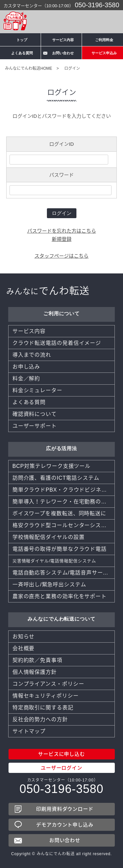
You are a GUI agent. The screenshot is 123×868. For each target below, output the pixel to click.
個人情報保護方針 (35, 672)
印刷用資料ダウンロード (65, 809)
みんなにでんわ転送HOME (29, 68)
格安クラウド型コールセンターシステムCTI (64, 525)
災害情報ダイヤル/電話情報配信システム (54, 561)
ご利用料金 (104, 40)
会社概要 (24, 648)
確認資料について (35, 414)
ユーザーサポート (35, 426)
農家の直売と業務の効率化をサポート (60, 596)
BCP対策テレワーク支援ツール (51, 466)
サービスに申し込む (61, 754)
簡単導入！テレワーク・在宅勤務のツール (64, 502)
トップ (22, 40)
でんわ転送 (48, 291)
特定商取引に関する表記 (43, 708)
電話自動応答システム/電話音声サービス (63, 573)
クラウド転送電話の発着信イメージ (57, 343)
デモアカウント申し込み (65, 825)
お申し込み (26, 367)
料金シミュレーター (37, 390)
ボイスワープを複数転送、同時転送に (59, 513)
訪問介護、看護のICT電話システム (56, 478)
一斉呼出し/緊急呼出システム (49, 585)
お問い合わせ (63, 53)
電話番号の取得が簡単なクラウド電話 (60, 549)
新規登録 (62, 239)
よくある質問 (22, 53)
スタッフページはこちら (61, 256)
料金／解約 (26, 379)
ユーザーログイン (61, 768)
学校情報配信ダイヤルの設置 (49, 537)
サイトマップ (29, 731)
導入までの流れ (32, 355)
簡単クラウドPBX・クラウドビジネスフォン (64, 490)
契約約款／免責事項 (37, 660)
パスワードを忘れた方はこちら (62, 231)
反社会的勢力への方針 (40, 719)
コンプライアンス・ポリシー (48, 684)
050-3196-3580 (97, 5)
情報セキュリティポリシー (46, 696)
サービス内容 (63, 40)
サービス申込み (104, 53)
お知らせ (24, 637)
